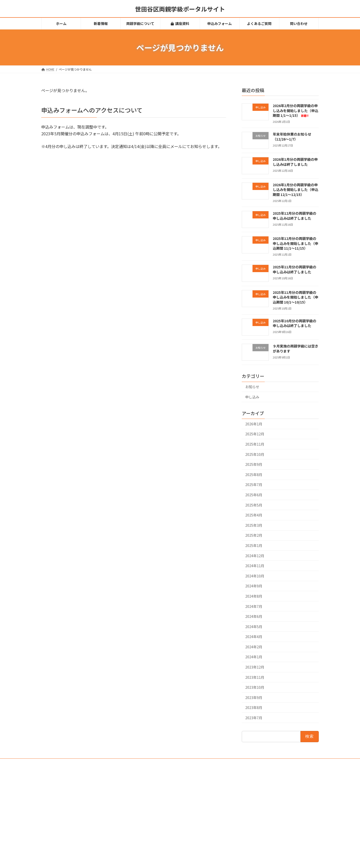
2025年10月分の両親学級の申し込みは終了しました (294, 323)
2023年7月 (254, 718)
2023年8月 (254, 708)
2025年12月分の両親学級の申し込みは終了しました (294, 216)
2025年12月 (255, 434)
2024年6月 (254, 616)
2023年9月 (254, 697)
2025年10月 (255, 454)
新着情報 (145, 791)
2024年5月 (254, 627)
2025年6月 (254, 495)
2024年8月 (254, 596)
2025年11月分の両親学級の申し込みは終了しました (294, 270)
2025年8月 (254, 475)
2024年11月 (255, 566)
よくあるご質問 (150, 826)
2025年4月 (254, 515)
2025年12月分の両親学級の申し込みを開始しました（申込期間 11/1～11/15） (295, 243)
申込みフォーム (150, 817)
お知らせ (252, 387)
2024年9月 (254, 586)
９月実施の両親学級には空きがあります (295, 348)
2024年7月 (254, 606)
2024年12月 (255, 556)
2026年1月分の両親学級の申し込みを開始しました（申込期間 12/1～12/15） (295, 190)
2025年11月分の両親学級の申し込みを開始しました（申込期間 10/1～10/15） (295, 297)
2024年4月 (254, 637)
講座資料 (147, 809)
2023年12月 (255, 667)
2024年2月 (254, 647)
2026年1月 (254, 424)
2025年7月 (254, 485)
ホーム (144, 782)
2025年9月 (254, 464)
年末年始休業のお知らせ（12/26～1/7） (292, 137)
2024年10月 (255, 576)
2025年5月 (254, 505)
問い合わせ (147, 835)
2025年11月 (255, 444)
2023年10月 (255, 687)
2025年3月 (254, 525)
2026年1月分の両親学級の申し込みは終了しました (295, 162)
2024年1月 (254, 657)
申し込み (252, 397)
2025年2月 (254, 535)
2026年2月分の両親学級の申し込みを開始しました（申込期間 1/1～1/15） (295, 110)
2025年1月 (254, 545)
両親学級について (151, 800)
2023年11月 (255, 677)
